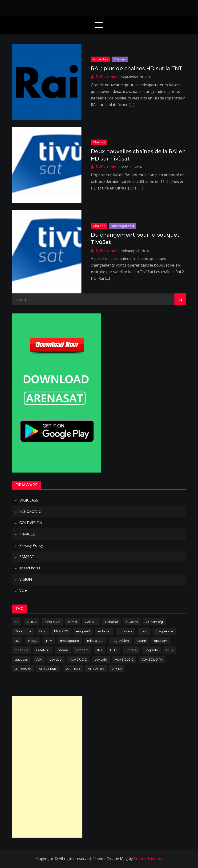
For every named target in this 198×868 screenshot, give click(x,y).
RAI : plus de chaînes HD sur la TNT (137, 68)
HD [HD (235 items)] (17, 641)
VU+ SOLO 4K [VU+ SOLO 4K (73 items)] (152, 659)
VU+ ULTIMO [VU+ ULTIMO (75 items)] (48, 669)
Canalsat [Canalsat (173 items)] (112, 622)
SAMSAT (27, 557)
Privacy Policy (31, 545)
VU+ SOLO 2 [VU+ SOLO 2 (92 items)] (124, 659)
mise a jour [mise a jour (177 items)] (95, 641)
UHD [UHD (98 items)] (114, 650)
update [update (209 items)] (131, 650)
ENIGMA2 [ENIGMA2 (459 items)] (61, 631)
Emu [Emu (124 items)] (43, 631)
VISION (26, 579)
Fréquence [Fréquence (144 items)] (164, 631)
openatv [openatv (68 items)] (160, 641)
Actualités (100, 59)
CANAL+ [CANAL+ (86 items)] (91, 622)
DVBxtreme (106, 77)
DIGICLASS (29, 500)
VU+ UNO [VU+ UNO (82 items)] (73, 669)
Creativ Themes (148, 859)
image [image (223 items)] (32, 641)
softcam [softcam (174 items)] (82, 650)
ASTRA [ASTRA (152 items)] (31, 622)
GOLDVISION (31, 523)
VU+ (23, 591)
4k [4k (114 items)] (16, 622)
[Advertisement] (47, 767)
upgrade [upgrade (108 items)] (151, 650)
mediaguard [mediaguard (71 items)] (70, 641)
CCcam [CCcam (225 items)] (132, 622)
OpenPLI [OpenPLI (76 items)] (21, 650)
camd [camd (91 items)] (72, 622)
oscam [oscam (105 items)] (63, 650)
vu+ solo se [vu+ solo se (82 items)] (23, 669)
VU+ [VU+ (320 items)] (39, 659)
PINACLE (27, 534)
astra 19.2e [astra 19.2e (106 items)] (52, 622)
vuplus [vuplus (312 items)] (117, 669)
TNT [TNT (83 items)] (99, 650)
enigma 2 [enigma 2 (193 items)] (83, 631)
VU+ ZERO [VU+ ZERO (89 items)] (96, 669)
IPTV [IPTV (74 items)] (49, 641)
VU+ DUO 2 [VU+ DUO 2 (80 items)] (78, 659)
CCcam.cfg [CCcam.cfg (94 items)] (154, 622)
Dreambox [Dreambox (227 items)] (23, 631)
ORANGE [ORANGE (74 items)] (43, 650)
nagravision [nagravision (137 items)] (120, 641)
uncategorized (122, 226)
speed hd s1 (30, 568)
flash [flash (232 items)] (144, 631)
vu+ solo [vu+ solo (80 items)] (101, 659)
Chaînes (120, 59)
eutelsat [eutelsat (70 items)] (104, 631)
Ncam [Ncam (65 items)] (141, 641)
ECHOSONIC (30, 511)
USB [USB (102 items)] (169, 650)
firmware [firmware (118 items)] (126, 631)
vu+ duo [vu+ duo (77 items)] (56, 659)
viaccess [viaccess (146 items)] (21, 659)
